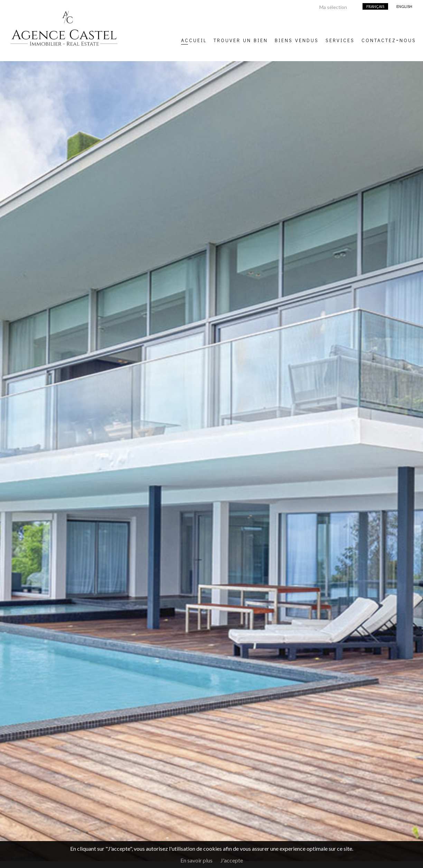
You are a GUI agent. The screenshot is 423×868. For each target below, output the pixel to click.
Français (375, 6)
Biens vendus (297, 39)
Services (340, 39)
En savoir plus (196, 860)
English (404, 6)
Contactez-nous (389, 39)
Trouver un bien (241, 39)
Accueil (194, 39)
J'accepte (232, 860)
